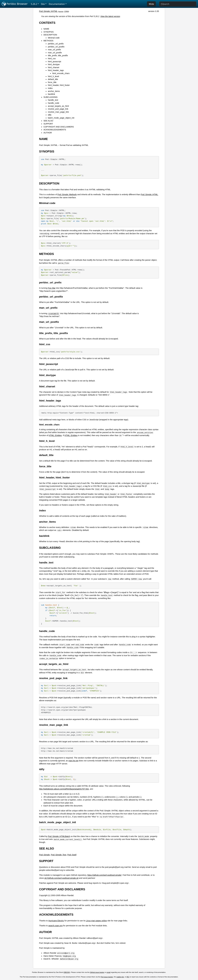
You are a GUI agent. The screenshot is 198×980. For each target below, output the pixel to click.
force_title (52, 82)
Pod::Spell (72, 855)
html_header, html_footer (59, 85)
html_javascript (54, 62)
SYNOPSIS (49, 32)
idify (50, 115)
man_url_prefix (54, 50)
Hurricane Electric (56, 921)
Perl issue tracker (107, 977)
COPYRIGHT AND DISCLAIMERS (59, 127)
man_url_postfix (55, 53)
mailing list (120, 977)
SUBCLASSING (50, 97)
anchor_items (54, 91)
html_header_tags (56, 70)
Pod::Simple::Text (59, 855)
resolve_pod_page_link (58, 109)
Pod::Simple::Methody (67, 194)
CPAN (66, 11)
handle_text (53, 100)
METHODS (48, 41)
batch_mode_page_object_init (61, 118)
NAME (46, 29)
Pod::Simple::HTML (149, 194)
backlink (51, 94)
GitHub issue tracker (97, 972)
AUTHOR (48, 133)
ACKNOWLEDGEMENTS (55, 130)
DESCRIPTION (50, 35)
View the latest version (110, 16)
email (108, 972)
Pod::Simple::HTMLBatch (59, 836)
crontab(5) (54, 313)
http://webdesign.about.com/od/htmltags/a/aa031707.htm (64, 789)
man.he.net (73, 761)
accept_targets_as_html (58, 106)
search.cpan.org (55, 926)
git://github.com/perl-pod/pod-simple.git (61, 878)
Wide (151, 4)
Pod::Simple (44, 855)
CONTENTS (47, 23)
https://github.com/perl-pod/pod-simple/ (104, 875)
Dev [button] (43, 4)
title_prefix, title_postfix (58, 55)
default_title (53, 79)
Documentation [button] (57, 4)
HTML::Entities (55, 435)
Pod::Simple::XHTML (48, 11)
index (50, 88)
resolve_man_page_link (58, 112)
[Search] (178, 4)
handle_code (53, 103)
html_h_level (53, 76)
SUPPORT (48, 124)
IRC (128, 977)
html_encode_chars (61, 73)
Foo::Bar (52, 288)
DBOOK (67, 972)
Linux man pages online (96, 921)
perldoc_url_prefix (56, 44)
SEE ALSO (48, 121)
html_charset (53, 67)
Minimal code (54, 38)
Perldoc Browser (15, 4)
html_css (52, 59)
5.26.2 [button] (34, 4)
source (61, 11)
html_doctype (54, 64)
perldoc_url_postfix (56, 47)
